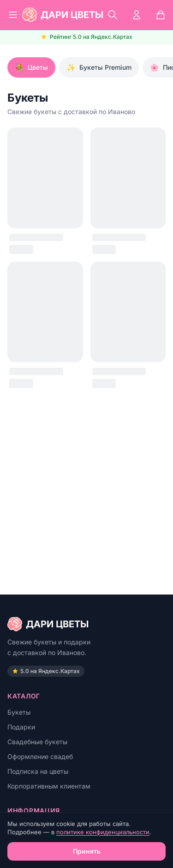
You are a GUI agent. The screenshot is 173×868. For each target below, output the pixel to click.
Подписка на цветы (38, 771)
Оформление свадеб (40, 756)
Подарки (21, 727)
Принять (87, 851)
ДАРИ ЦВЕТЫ (48, 624)
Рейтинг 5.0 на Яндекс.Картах (86, 37)
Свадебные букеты (37, 742)
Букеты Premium (99, 67)
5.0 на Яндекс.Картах (46, 671)
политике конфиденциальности (103, 832)
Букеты (19, 712)
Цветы (31, 67)
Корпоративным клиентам (49, 786)
